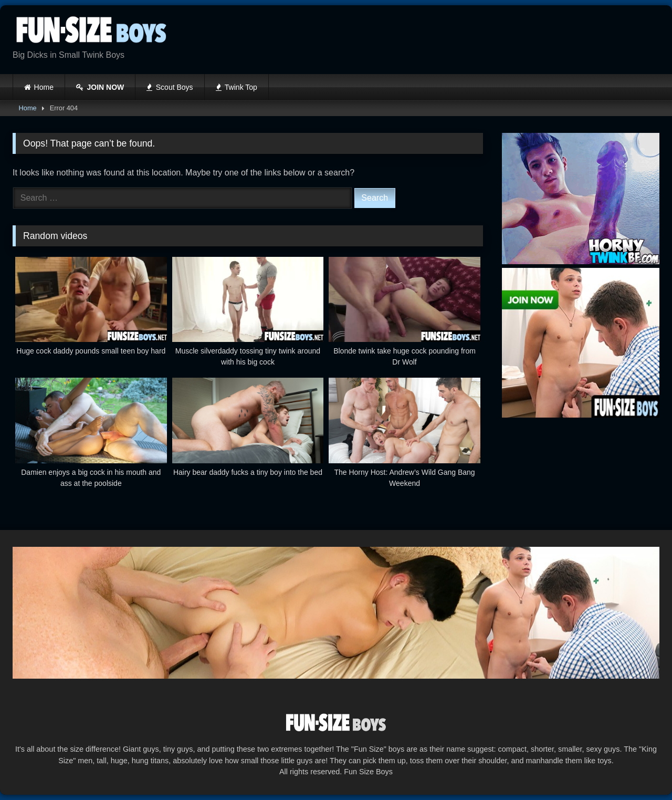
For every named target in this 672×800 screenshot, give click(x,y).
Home (44, 87)
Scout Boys (170, 87)
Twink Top (237, 87)
